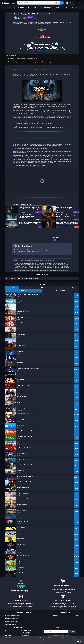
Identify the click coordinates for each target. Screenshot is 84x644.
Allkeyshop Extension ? (11, 625)
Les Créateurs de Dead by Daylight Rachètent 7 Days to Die (66, 216)
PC (6, 631)
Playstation (8, 635)
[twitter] (58, 240)
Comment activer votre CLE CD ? (14, 622)
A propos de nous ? (10, 617)
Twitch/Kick (56, 615)
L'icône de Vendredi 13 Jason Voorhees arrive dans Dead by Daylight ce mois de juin (27, 216)
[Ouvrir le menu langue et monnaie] (71, 3)
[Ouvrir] (14, 3)
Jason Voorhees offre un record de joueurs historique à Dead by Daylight (30, 208)
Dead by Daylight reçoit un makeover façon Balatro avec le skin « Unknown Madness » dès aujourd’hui (67, 224)
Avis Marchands (25, 635)
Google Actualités (62, 271)
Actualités (30, 17)
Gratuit (77, 227)
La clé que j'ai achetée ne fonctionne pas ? (16, 620)
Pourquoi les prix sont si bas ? (13, 619)
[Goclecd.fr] (6, 3)
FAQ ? (7, 623)
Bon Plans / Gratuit (26, 634)
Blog (40, 227)
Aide (78, 641)
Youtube (77, 615)
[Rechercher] (62, 3)
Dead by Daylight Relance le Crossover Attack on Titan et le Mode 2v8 (67, 209)
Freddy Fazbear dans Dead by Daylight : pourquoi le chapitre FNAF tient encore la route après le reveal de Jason (30, 224)
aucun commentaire (31, 19)
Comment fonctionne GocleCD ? (14, 615)
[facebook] (55, 240)
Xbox (7, 633)
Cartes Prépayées (25, 632)
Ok (42, 642)
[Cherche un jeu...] (40, 3)
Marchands (56, 617)
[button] (80, 3)
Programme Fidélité (26, 631)
